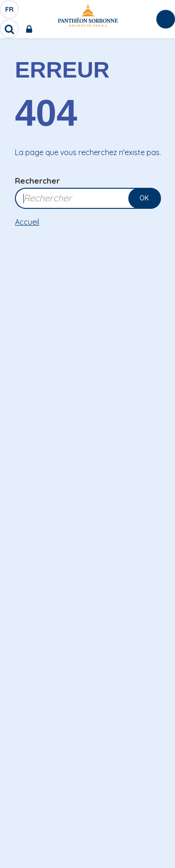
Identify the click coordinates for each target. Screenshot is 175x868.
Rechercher (37, 181)
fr (10, 12)
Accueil (27, 222)
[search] (9, 29)
